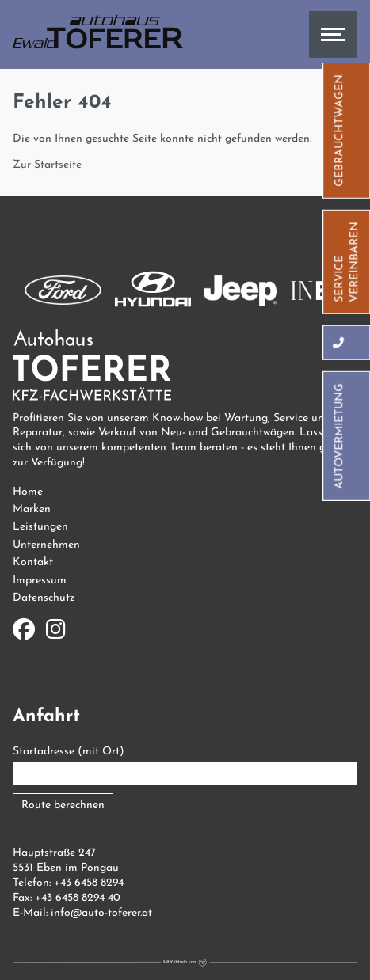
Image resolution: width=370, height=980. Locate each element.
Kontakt (33, 562)
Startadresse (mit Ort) (69, 752)
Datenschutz (44, 598)
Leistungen (40, 527)
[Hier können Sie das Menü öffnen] (333, 34)
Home (28, 492)
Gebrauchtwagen (339, 130)
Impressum (40, 581)
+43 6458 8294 (89, 883)
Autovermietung (339, 435)
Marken (32, 509)
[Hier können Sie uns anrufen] (339, 342)
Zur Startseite (47, 165)
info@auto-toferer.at (101, 913)
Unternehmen (46, 545)
